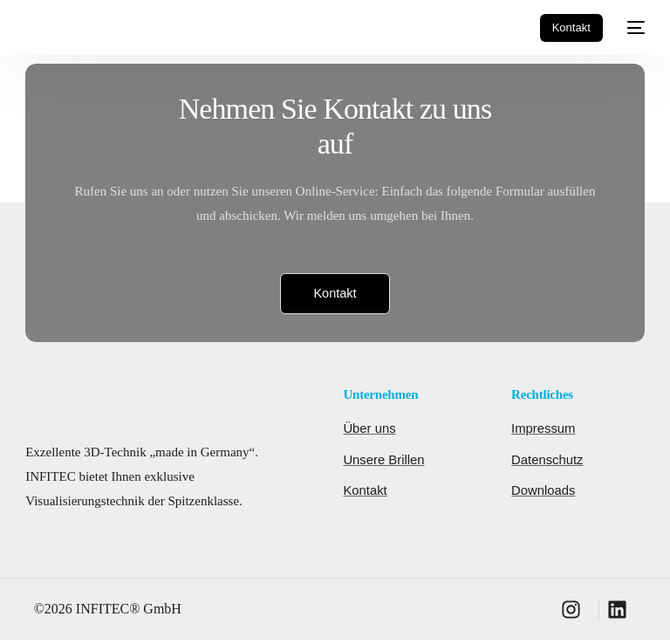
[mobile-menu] (632, 28)
